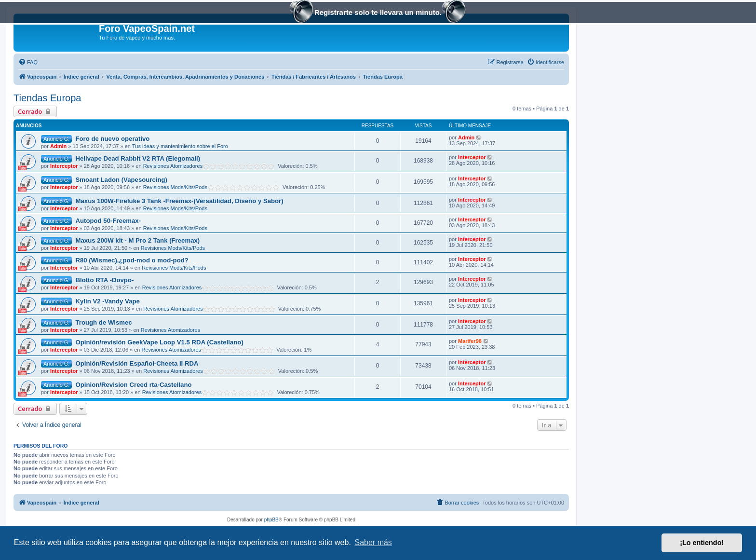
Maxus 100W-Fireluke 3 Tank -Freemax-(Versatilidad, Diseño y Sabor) (179, 201)
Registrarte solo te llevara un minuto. (378, 13)
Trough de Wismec (103, 322)
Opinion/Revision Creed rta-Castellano (133, 385)
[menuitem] (28, 62)
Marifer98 (470, 341)
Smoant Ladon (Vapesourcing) (121, 180)
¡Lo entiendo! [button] (702, 543)
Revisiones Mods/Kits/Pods (175, 187)
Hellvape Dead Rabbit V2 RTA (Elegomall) (138, 158)
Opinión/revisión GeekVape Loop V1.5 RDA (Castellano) (159, 342)
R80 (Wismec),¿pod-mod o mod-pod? (132, 260)
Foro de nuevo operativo (112, 139)
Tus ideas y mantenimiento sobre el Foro (180, 146)
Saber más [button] (373, 542)
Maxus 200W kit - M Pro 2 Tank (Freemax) (137, 240)
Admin (58, 146)
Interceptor (64, 166)
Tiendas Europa (47, 98)
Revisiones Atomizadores (173, 166)
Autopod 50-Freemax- (108, 221)
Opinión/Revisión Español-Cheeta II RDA (137, 363)
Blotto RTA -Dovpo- (104, 280)
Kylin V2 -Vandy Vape (107, 301)
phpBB (271, 520)
